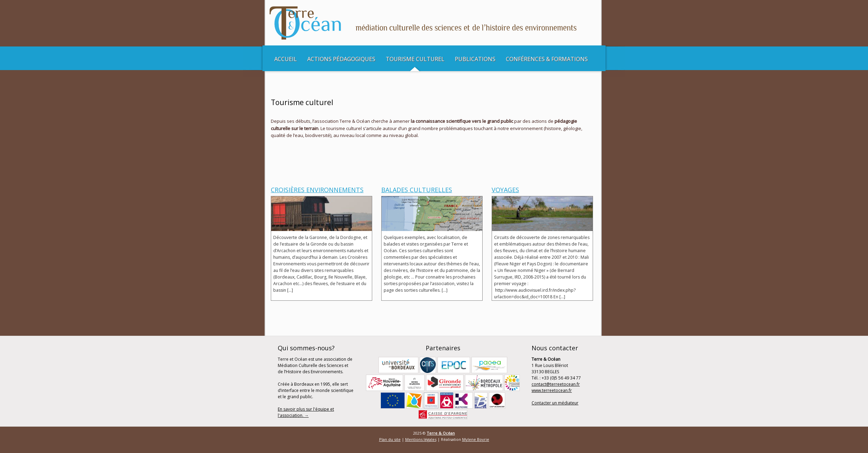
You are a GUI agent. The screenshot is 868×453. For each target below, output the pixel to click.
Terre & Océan (441, 433)
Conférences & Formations (547, 59)
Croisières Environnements (317, 190)
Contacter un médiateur (555, 403)
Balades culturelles (417, 190)
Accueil (286, 59)
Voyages (505, 190)
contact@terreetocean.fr (556, 384)
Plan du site (390, 439)
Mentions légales (421, 439)
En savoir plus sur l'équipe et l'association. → (306, 412)
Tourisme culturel (415, 59)
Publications (475, 59)
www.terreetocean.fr (552, 390)
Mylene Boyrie (476, 439)
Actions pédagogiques (341, 59)
